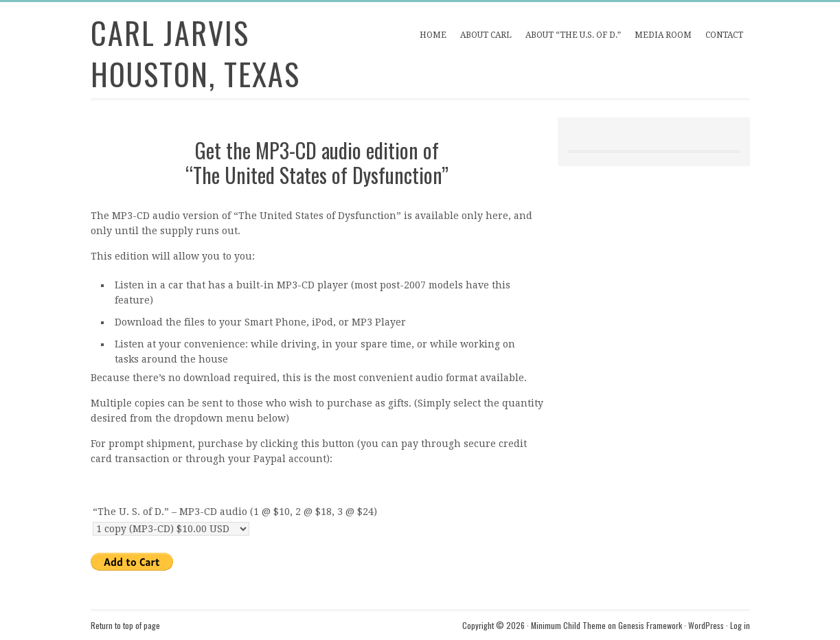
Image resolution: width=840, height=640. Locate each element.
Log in (740, 625)
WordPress (706, 625)
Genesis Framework (650, 625)
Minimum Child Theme (568, 625)
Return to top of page (125, 625)
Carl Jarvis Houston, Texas (195, 53)
